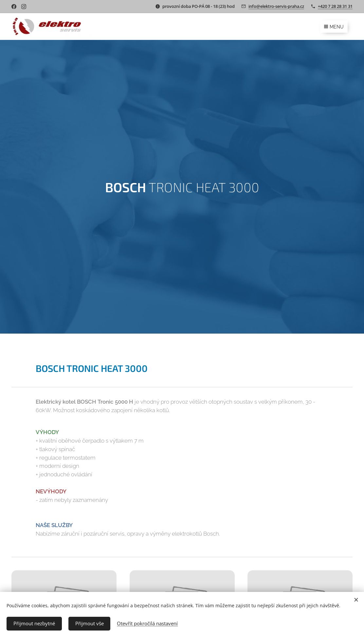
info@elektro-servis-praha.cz (276, 6)
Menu (334, 27)
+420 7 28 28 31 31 (335, 6)
